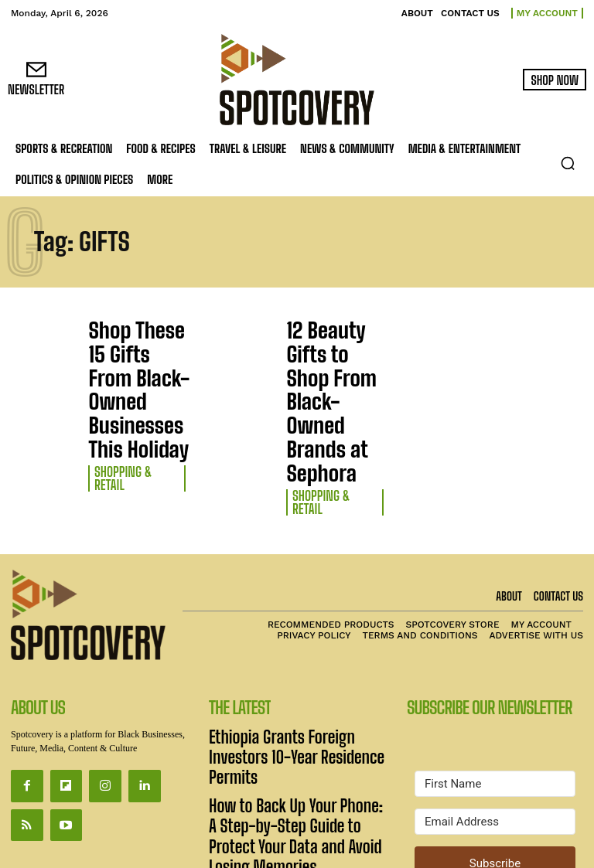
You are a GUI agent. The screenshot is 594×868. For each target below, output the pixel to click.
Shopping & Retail (130, 382)
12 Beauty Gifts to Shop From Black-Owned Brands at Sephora (329, 345)
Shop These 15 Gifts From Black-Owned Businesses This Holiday (135, 345)
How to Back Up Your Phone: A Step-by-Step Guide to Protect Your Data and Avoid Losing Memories (290, 656)
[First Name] (495, 653)
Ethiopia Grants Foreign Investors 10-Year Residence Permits (293, 611)
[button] (568, 163)
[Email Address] (495, 691)
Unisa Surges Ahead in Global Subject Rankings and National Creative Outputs (293, 708)
